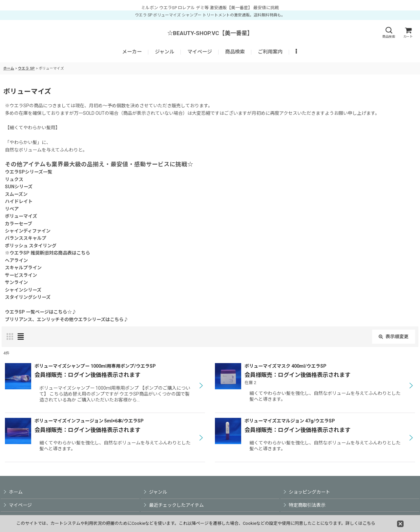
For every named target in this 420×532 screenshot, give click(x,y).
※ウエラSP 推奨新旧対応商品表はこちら (48, 253)
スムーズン (16, 194)
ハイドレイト (19, 201)
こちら (369, 523)
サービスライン (21, 275)
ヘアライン (16, 260)
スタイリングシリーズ (28, 297)
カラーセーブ (19, 224)
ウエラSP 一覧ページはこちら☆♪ (41, 312)
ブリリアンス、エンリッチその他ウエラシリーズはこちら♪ (67, 319)
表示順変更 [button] (394, 337)
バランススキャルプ (26, 238)
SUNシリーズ (19, 187)
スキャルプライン (23, 268)
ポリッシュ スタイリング (31, 246)
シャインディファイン (28, 231)
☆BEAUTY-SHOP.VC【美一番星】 (210, 33)
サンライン (16, 282)
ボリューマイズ (21, 216)
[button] (388, 33)
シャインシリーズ (23, 290)
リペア (12, 209)
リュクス (14, 179)
